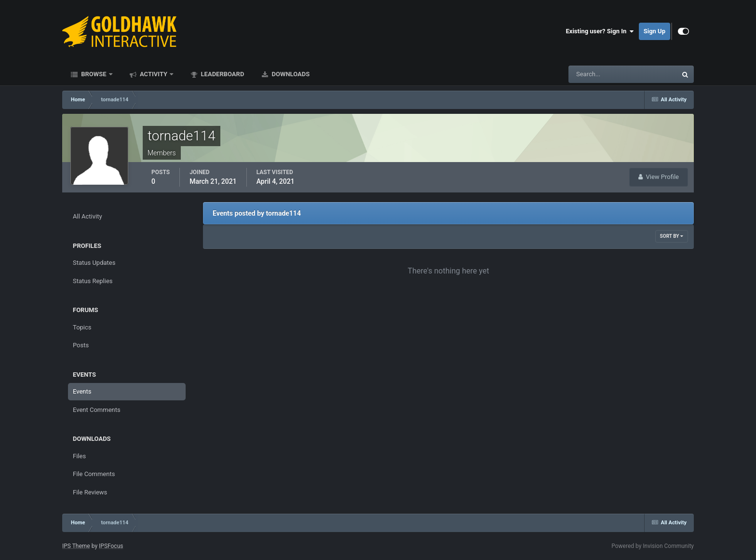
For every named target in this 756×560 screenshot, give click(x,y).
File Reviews (90, 492)
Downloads (290, 74)
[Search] (593, 74)
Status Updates (94, 263)
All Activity (88, 216)
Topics (82, 327)
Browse (94, 74)
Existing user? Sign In (600, 31)
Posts (81, 345)
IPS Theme (76, 546)
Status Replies (93, 281)
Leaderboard (222, 74)
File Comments (94, 474)
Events (82, 391)
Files (79, 456)
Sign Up (655, 31)
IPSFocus (111, 546)
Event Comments (97, 410)
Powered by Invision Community (653, 546)
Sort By (672, 236)
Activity (154, 74)
